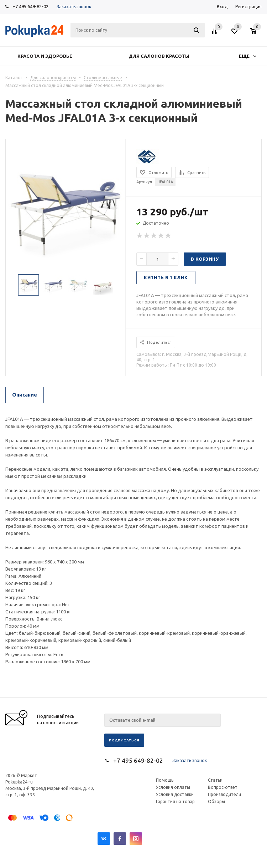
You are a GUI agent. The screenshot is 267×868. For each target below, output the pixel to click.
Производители (224, 794)
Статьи (215, 780)
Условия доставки (175, 794)
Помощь (165, 780)
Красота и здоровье (45, 56)
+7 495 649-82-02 (30, 6)
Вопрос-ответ (223, 787)
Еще (248, 56)
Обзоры (216, 801)
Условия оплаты (173, 787)
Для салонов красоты (159, 56)
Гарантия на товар (175, 801)
